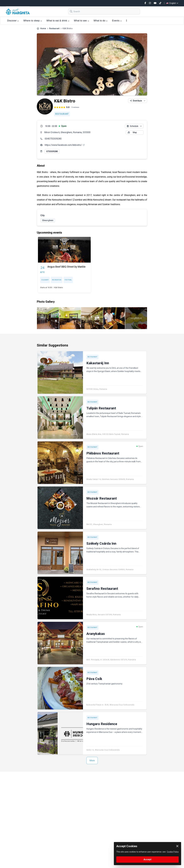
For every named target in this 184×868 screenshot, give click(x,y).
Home (43, 28)
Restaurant (54, 28)
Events (117, 21)
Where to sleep (33, 21)
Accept (147, 859)
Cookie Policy (173, 852)
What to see (81, 21)
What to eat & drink (58, 21)
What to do (101, 21)
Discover (13, 21)
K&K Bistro (59, 287)
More (92, 760)
